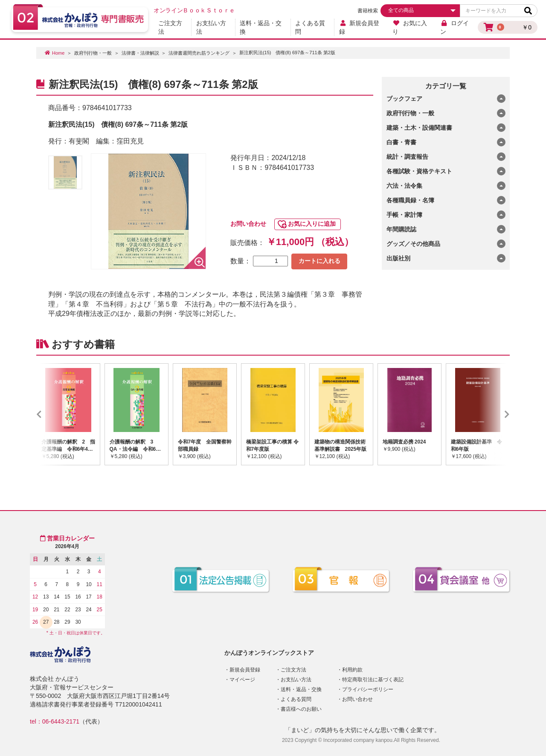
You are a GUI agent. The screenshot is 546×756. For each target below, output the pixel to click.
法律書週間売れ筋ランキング (199, 53)
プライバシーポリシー (368, 689)
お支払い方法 (211, 27)
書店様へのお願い (301, 709)
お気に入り (410, 27)
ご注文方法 (170, 27)
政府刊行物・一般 (93, 53)
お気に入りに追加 (312, 224)
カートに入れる (319, 261)
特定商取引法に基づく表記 (373, 680)
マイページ (242, 680)
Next (494, 414)
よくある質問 (310, 27)
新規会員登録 (359, 27)
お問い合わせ (248, 224)
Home (58, 53)
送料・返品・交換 (261, 27)
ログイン (455, 27)
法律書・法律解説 (140, 53)
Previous (52, 414)
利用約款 (352, 670)
